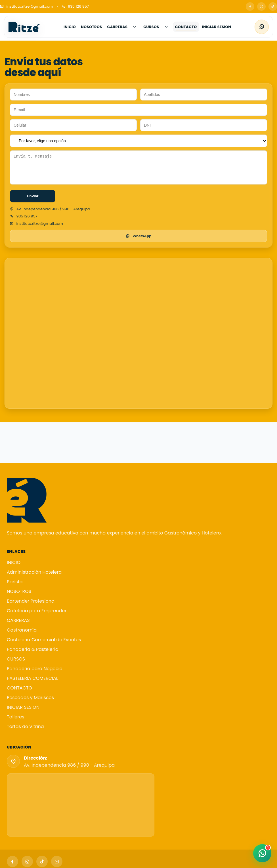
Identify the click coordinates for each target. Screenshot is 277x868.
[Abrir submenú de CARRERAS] (135, 27)
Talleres (16, 717)
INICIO (14, 562)
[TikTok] (273, 7)
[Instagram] (261, 7)
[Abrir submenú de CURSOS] (166, 27)
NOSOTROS (19, 591)
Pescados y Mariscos (30, 698)
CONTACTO (19, 688)
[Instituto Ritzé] (24, 27)
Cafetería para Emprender (37, 611)
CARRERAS (18, 620)
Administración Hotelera (34, 572)
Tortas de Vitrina (25, 727)
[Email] (57, 861)
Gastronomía (22, 630)
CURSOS (16, 659)
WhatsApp (139, 236)
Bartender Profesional (31, 601)
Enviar (33, 196)
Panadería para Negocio (35, 669)
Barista (15, 582)
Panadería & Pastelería (33, 649)
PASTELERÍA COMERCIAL (32, 678)
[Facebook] (250, 7)
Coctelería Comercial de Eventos (44, 640)
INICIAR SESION (23, 707)
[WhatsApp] (262, 27)
